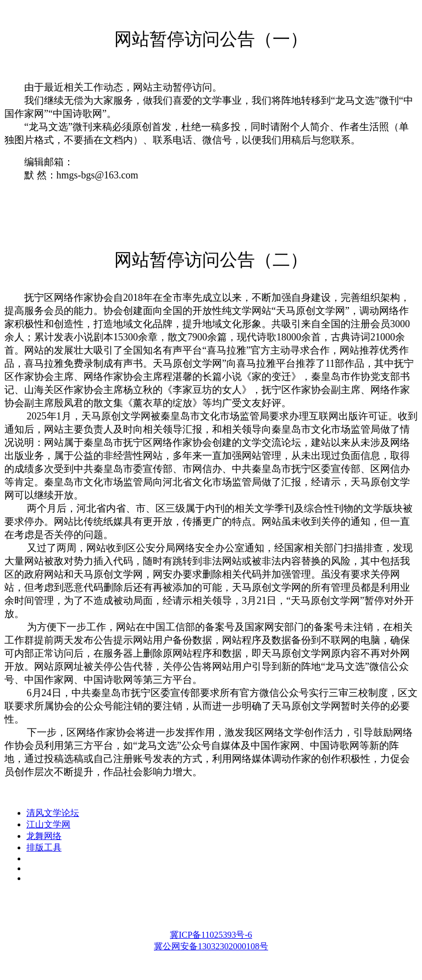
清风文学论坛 (53, 813)
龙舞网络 (44, 836)
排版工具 (44, 847)
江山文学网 (48, 824)
